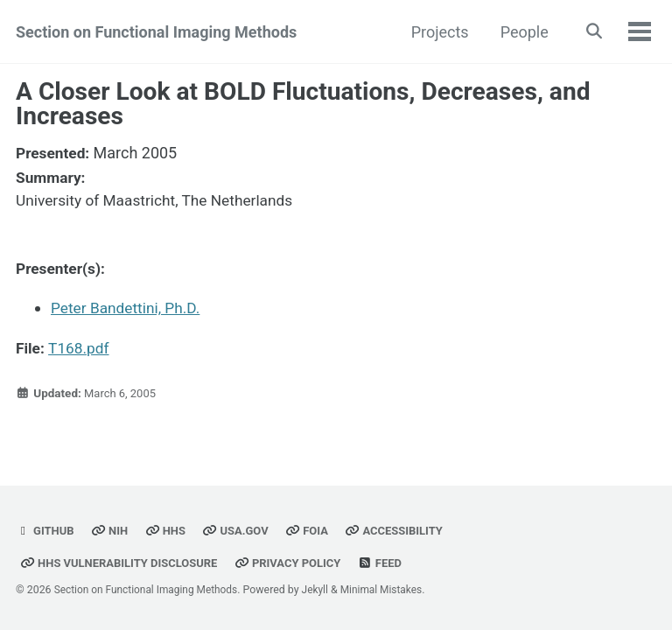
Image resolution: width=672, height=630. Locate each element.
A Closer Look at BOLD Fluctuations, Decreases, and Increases (303, 104)
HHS (169, 530)
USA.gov (241, 530)
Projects (436, 32)
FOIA (313, 530)
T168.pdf (81, 347)
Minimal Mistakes (391, 590)
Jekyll (323, 590)
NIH (112, 530)
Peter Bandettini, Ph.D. (129, 308)
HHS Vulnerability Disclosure (122, 563)
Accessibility (403, 530)
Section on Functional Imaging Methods (156, 32)
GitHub (46, 530)
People (520, 32)
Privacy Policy (297, 563)
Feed (392, 563)
